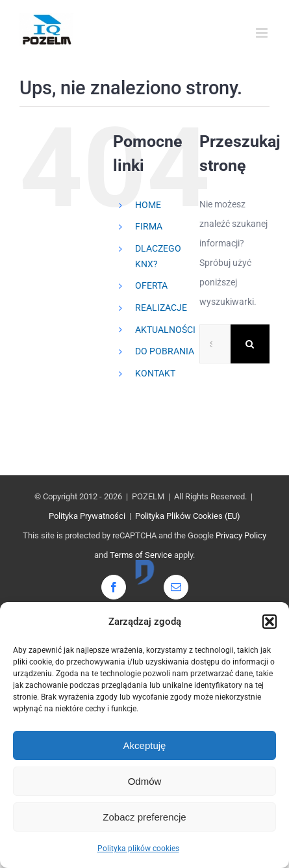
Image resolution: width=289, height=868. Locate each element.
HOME (148, 205)
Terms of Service (141, 555)
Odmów (145, 781)
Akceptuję (145, 745)
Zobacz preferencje (144, 817)
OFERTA (151, 285)
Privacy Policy (241, 535)
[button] (270, 622)
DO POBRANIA (165, 351)
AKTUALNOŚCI (165, 330)
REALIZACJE (161, 308)
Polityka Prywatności (87, 516)
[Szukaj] (250, 344)
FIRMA (149, 226)
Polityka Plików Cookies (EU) (188, 516)
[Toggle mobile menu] (263, 33)
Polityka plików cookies (138, 848)
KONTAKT (155, 373)
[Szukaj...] (215, 344)
